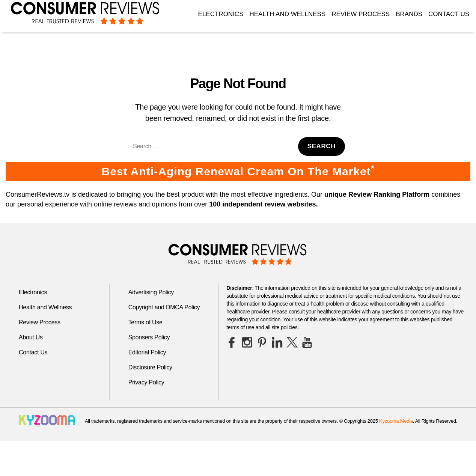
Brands (409, 14)
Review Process (361, 14)
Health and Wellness (287, 14)
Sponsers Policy (149, 337)
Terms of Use (145, 322)
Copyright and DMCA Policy (164, 307)
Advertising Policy (151, 292)
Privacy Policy (146, 382)
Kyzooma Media (396, 421)
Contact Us (449, 14)
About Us (31, 337)
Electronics (221, 14)
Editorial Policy (147, 352)
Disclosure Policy (150, 367)
